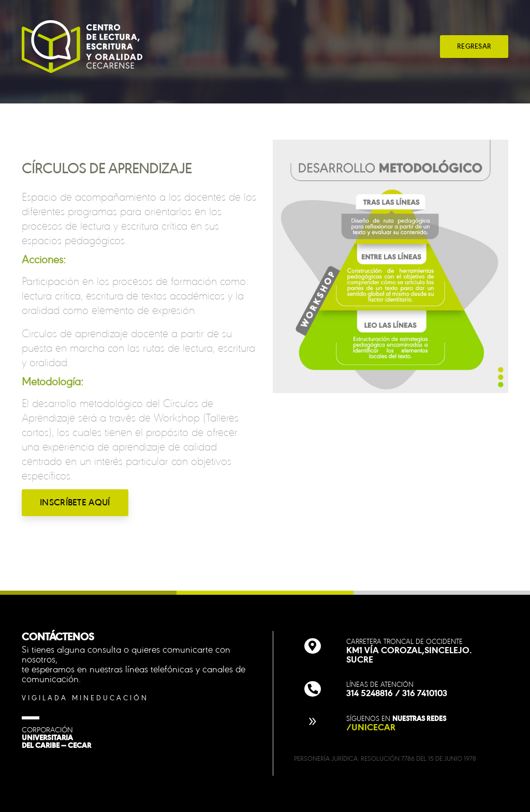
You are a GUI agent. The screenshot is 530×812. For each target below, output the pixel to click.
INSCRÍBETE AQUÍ (75, 502)
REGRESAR (474, 46)
